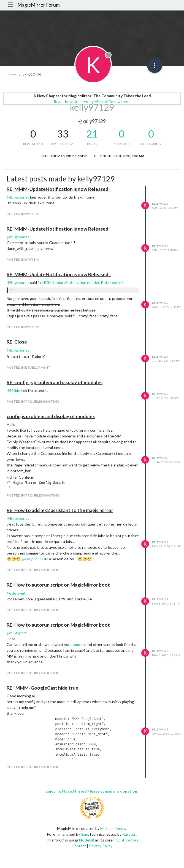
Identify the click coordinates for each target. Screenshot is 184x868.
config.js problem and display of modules (51, 416)
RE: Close (17, 342)
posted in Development (29, 367)
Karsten (129, 834)
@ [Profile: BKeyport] (17, 633)
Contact (79, 846)
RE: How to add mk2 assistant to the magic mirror (60, 510)
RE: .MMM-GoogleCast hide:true (42, 688)
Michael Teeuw (113, 828)
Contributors (127, 840)
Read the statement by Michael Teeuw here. (92, 101)
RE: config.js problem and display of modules (55, 382)
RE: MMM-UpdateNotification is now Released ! (59, 189)
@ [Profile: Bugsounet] (18, 197)
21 (92, 134)
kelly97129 (160, 204)
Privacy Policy (101, 846)
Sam (85, 834)
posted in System (23, 214)
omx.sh (79, 644)
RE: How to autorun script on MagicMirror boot (58, 585)
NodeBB (87, 840)
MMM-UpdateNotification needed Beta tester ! (82, 282)
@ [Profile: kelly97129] (33, 559)
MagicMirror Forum (39, 5)
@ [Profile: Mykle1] (14, 390)
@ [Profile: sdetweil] (16, 593)
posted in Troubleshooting (33, 401)
